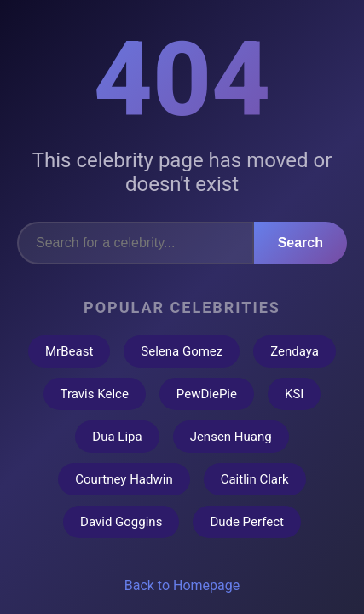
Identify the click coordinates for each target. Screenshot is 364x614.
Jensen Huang (231, 437)
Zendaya (295, 351)
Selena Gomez (182, 351)
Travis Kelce (95, 394)
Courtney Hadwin (124, 479)
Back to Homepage (182, 585)
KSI (294, 394)
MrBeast (69, 351)
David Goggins (121, 522)
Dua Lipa (117, 437)
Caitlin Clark (255, 479)
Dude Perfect (247, 522)
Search (300, 243)
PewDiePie (207, 394)
